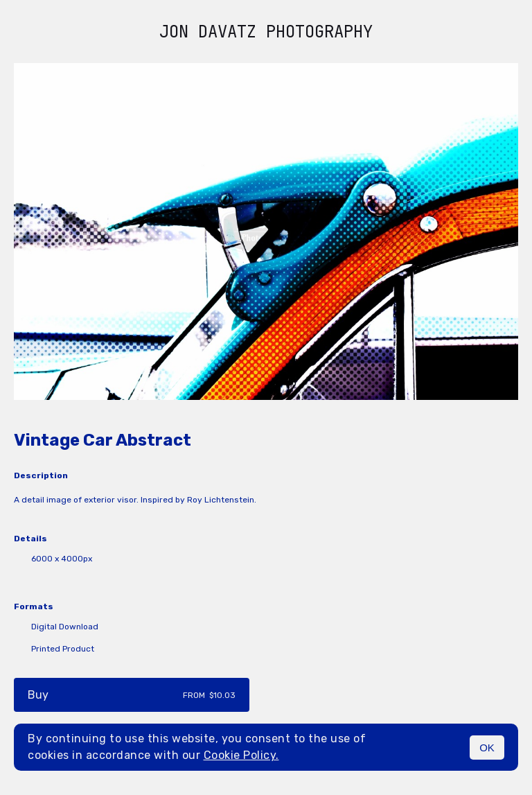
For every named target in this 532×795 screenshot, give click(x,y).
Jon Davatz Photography (266, 32)
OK (487, 748)
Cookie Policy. (241, 755)
